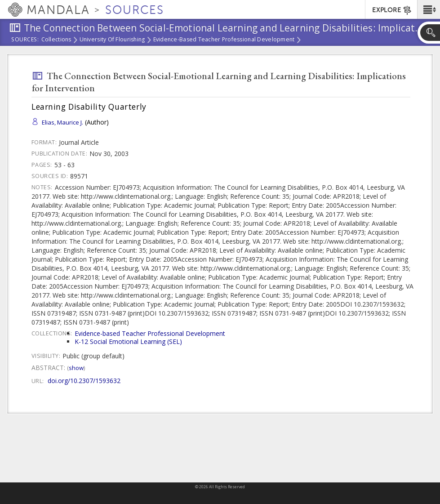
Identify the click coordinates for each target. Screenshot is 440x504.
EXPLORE (392, 10)
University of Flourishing (112, 40)
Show (76, 368)
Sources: (25, 40)
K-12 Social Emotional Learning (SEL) (128, 341)
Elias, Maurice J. (62, 122)
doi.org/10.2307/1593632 (84, 381)
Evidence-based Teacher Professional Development (224, 40)
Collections (56, 40)
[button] (429, 9)
